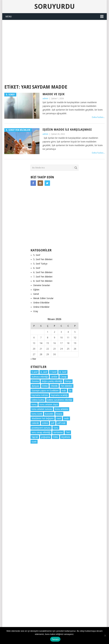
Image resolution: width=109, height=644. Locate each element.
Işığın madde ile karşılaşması (67, 130)
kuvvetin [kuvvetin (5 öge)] (49, 414)
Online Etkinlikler (41, 303)
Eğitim (36, 290)
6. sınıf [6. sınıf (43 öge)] (44, 372)
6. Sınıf (37, 268)
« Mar (33, 359)
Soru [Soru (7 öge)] (56, 428)
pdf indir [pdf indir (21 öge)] (62, 423)
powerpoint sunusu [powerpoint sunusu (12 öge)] (41, 428)
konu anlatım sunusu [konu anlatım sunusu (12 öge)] (42, 409)
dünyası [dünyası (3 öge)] (35, 386)
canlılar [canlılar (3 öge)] (54, 377)
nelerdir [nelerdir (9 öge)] (35, 423)
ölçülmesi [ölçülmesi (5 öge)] (66, 437)
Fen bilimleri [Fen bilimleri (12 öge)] (66, 386)
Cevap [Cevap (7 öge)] (64, 377)
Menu (9, 17)
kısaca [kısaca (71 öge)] (59, 414)
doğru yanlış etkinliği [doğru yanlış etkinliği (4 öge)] (52, 381)
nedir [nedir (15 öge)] (66, 418)
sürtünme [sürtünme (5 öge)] (58, 432)
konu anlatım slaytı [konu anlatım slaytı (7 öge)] (49, 405)
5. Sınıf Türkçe (40, 264)
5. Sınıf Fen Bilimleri (43, 259)
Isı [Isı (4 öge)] (70, 391)
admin (45, 98)
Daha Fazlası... (98, 117)
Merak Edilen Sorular (43, 298)
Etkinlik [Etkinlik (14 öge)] (54, 386)
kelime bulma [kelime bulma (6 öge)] (38, 400)
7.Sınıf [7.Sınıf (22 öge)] (53, 372)
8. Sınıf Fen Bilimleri (43, 281)
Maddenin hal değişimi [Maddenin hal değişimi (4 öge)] (43, 418)
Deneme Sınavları (42, 285)
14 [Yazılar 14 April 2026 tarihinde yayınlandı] (41, 343)
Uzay (36, 311)
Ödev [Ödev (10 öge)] (56, 437)
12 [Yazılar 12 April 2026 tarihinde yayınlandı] (75, 338)
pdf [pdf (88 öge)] (53, 423)
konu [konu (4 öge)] (34, 405)
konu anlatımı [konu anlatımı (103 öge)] (62, 409)
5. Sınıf (37, 255)
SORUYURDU (54, 76)
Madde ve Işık (54, 94)
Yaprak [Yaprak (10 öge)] (35, 437)
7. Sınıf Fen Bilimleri (43, 277)
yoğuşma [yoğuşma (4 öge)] (46, 437)
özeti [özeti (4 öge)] (34, 442)
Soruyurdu (55, 6)
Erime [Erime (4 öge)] (45, 386)
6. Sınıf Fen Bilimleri (43, 272)
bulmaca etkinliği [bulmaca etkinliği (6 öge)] (40, 377)
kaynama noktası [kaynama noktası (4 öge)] (40, 395)
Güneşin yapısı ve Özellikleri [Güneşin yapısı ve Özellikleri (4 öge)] (45, 391)
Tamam (55, 639)
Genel (36, 294)
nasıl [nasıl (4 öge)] (59, 418)
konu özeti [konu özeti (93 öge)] (37, 414)
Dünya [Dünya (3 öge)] (68, 381)
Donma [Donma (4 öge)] (35, 381)
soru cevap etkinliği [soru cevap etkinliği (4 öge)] (41, 432)
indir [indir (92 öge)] (64, 391)
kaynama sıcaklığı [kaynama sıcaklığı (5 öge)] (59, 395)
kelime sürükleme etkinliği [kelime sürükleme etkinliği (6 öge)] (60, 400)
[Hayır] (105, 636)
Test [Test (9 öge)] (68, 432)
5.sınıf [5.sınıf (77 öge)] (35, 372)
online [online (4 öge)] (45, 423)
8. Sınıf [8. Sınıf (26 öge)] (63, 372)
